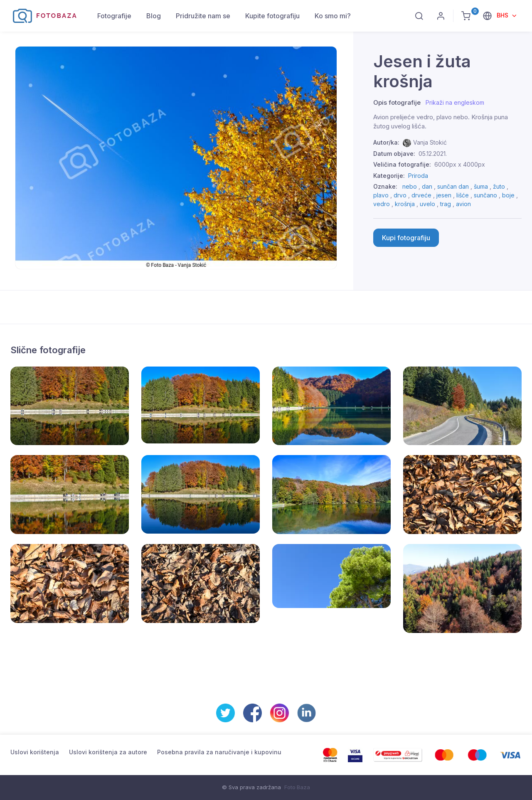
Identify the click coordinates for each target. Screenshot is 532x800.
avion (463, 204)
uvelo (427, 204)
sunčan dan (453, 186)
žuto (499, 186)
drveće (421, 195)
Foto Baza (297, 787)
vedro (382, 204)
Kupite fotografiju (272, 16)
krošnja (405, 204)
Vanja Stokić (430, 142)
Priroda (418, 176)
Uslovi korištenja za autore (108, 752)
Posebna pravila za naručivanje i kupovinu (219, 752)
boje (508, 195)
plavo (381, 195)
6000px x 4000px (460, 164)
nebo (410, 186)
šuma (481, 186)
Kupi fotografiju (406, 238)
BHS (503, 15)
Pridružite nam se (203, 16)
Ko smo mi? (333, 16)
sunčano (485, 195)
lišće (463, 195)
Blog (154, 16)
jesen (444, 195)
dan (427, 186)
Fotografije (114, 16)
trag (446, 204)
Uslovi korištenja (35, 752)
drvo (400, 195)
